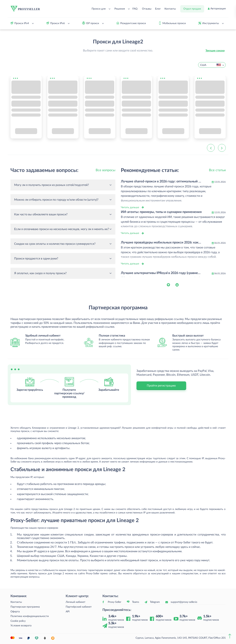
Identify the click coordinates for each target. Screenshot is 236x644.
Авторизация (218, 9)
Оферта (15, 612)
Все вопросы (105, 170)
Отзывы (147, 9)
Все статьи (217, 170)
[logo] (25, 9)
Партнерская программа (25, 607)
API (68, 612)
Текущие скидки (215, 51)
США (211, 65)
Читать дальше (130, 207)
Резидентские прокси (133, 23)
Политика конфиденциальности (30, 616)
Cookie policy (18, 621)
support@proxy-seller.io (184, 602)
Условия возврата (21, 626)
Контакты (170, 9)
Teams (136, 602)
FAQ (135, 9)
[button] (171, 285)
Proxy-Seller (115, 602)
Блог (158, 9)
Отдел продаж (192, 9)
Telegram (155, 602)
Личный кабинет (76, 602)
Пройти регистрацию (161, 386)
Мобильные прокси (174, 23)
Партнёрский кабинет (79, 607)
